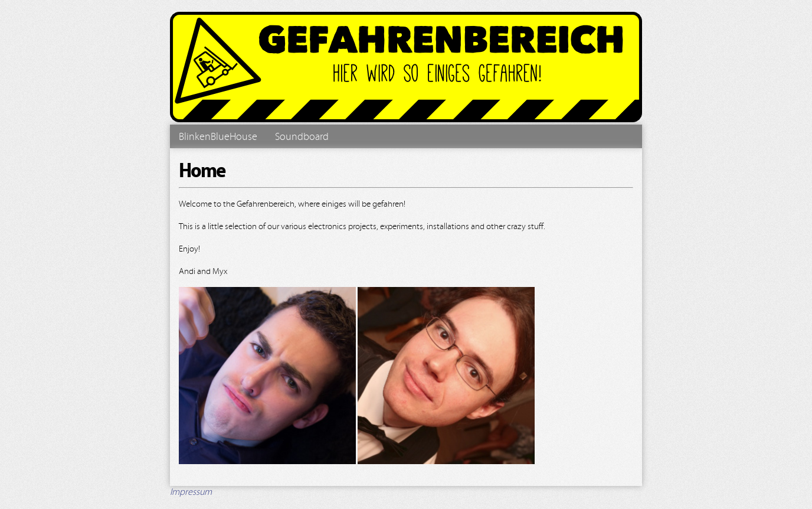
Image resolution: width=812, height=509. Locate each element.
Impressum (191, 492)
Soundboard (302, 136)
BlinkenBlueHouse (218, 136)
